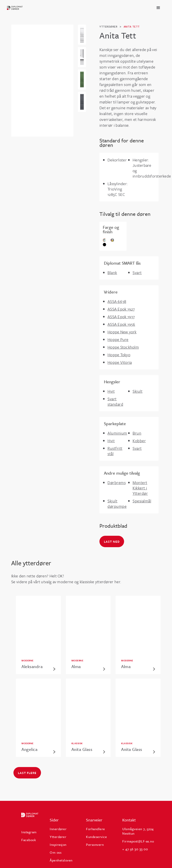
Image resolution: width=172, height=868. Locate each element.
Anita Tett (132, 27)
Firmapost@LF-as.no (138, 841)
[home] (15, 8)
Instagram (29, 832)
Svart (137, 272)
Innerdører (58, 829)
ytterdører (108, 27)
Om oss (56, 852)
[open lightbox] (82, 35)
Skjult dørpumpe (117, 504)
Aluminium (117, 433)
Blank (112, 272)
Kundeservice (96, 837)
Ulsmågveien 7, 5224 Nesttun (138, 831)
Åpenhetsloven (61, 860)
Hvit (111, 391)
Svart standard (115, 401)
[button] (158, 8)
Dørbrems (117, 482)
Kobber (139, 441)
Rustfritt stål (115, 451)
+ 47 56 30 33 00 (135, 849)
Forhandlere (96, 829)
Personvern (95, 844)
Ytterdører (58, 837)
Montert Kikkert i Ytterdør (140, 488)
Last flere (27, 773)
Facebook (29, 840)
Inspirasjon (58, 844)
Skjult (138, 391)
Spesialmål (142, 501)
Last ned (112, 542)
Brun (137, 433)
